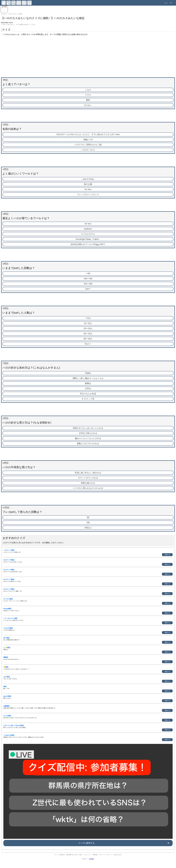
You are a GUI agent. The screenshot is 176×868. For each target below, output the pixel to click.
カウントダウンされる (88, 478)
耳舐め (88, 373)
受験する (167, 555)
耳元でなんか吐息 (88, 394)
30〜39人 (88, 334)
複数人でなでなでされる (88, 443)
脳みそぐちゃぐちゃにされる (88, 438)
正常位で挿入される (88, 433)
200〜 (88, 289)
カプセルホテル (88, 234)
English (92, 859)
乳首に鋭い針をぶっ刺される (88, 473)
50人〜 (88, 344)
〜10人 (88, 318)
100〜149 (88, 279)
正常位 (88, 389)
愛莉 (88, 100)
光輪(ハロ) (88, 139)
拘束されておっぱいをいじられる (88, 428)
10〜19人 (88, 323)
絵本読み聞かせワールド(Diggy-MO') (88, 244)
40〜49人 (88, 339)
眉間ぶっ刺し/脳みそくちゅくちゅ (88, 378)
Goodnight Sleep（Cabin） (88, 239)
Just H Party (88, 179)
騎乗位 (88, 383)
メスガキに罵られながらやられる (88, 488)
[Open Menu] (168, 3)
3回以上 (88, 528)
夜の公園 (88, 184)
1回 (88, 517)
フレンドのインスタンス (88, 194)
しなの (88, 90)
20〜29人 (88, 328)
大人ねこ (88, 105)
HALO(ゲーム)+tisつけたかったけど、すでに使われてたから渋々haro (88, 134)
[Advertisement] (88, 57)
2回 (88, 522)
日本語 (84, 859)
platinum (88, 229)
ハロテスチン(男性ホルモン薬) (88, 145)
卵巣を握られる (88, 483)
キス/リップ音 (88, 399)
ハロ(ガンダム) (88, 150)
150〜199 (88, 284)
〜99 (88, 273)
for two (88, 189)
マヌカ (88, 95)
